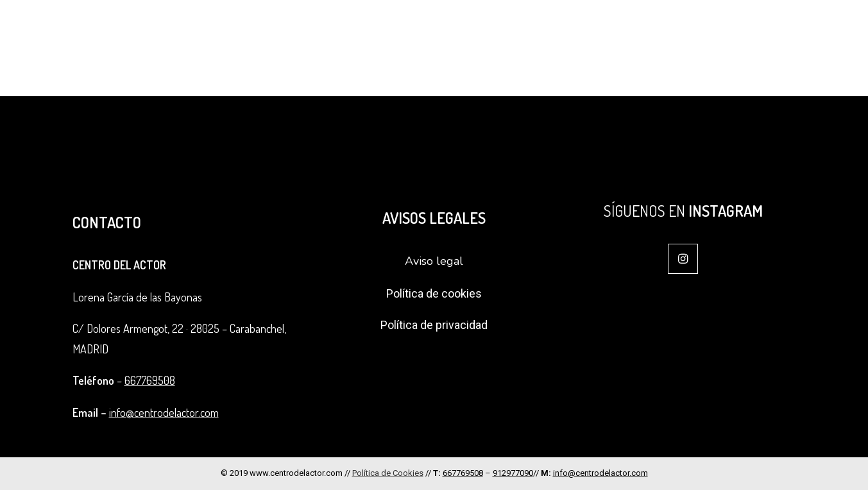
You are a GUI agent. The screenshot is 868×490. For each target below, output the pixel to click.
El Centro (422, 29)
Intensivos (637, 29)
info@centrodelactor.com (164, 412)
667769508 (150, 380)
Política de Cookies (388, 473)
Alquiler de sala (778, 29)
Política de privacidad (434, 325)
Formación (503, 29)
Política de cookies (434, 293)
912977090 (513, 473)
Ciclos (573, 29)
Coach (701, 29)
